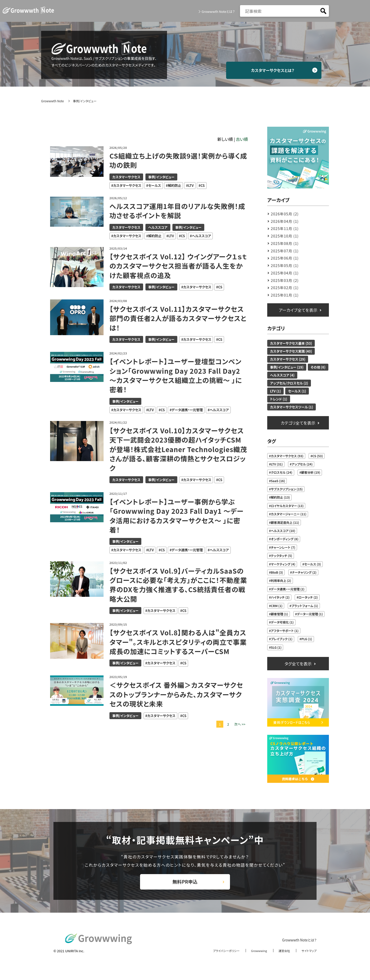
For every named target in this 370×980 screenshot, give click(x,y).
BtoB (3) (277, 572)
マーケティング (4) (283, 564)
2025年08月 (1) (285, 243)
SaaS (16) (278, 481)
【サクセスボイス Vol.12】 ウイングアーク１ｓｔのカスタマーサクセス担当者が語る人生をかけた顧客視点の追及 (177, 266)
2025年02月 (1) (285, 288)
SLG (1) (276, 647)
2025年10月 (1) (285, 236)
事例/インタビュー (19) (287, 367)
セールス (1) (297, 391)
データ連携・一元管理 (187, 410)
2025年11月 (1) (285, 228)
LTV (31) (277, 464)
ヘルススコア (158, 227)
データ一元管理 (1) (310, 614)
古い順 (242, 139)
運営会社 (281, 956)
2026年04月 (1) (285, 221)
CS (202, 185)
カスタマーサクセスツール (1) (292, 407)
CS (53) (318, 456)
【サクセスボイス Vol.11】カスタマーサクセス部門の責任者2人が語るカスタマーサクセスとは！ (179, 318)
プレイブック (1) (282, 639)
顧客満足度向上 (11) (285, 522)
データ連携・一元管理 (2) (288, 589)
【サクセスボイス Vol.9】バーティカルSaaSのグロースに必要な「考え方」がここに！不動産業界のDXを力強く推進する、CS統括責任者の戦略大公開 (178, 585)
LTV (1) (275, 391)
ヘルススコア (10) (283, 531)
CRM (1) (277, 606)
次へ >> (240, 724)
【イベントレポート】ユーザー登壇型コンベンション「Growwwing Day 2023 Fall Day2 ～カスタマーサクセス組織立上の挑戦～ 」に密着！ (176, 375)
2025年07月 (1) (285, 251)
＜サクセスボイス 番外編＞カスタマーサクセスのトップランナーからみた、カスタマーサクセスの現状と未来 (177, 694)
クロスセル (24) (281, 472)
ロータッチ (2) (308, 597)
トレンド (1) (279, 399)
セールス (155, 185)
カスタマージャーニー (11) (289, 514)
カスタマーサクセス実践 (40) (291, 351)
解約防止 (174, 185)
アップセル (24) (302, 464)
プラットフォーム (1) (305, 606)
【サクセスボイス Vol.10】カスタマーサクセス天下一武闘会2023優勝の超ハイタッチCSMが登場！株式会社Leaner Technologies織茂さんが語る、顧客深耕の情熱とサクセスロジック (178, 449)
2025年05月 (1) (285, 265)
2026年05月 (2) (285, 214)
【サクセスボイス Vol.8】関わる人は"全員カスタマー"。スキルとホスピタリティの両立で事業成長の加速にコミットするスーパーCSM (179, 642)
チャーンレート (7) (283, 547)
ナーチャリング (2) (304, 572)
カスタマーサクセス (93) (287, 456)
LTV (191, 185)
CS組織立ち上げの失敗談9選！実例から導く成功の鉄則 (175, 160)
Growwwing (254, 956)
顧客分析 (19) (311, 472)
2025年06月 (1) (285, 258)
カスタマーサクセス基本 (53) (291, 343)
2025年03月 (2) (285, 280)
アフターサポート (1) (285, 631)
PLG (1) (307, 639)
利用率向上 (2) (281, 580)
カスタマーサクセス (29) (288, 359)
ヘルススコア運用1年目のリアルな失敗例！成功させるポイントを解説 (178, 211)
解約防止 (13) (280, 497)
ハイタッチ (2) (280, 597)
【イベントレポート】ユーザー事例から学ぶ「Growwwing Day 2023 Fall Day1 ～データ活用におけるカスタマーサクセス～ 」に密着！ (178, 516)
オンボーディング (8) (285, 539)
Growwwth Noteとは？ (217, 11)
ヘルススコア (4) (282, 375)
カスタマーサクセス (126, 177)
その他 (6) (318, 367)
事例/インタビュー (161, 177)
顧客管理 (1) (279, 614)
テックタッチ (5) (281, 556)
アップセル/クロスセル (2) (289, 383)
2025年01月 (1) (285, 295)
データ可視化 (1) (282, 622)
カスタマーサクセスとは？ (278, 70)
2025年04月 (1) (285, 273)
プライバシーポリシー (218, 956)
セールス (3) (313, 564)
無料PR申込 (185, 885)
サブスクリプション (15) (287, 489)
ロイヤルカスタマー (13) (287, 506)
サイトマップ (308, 956)
